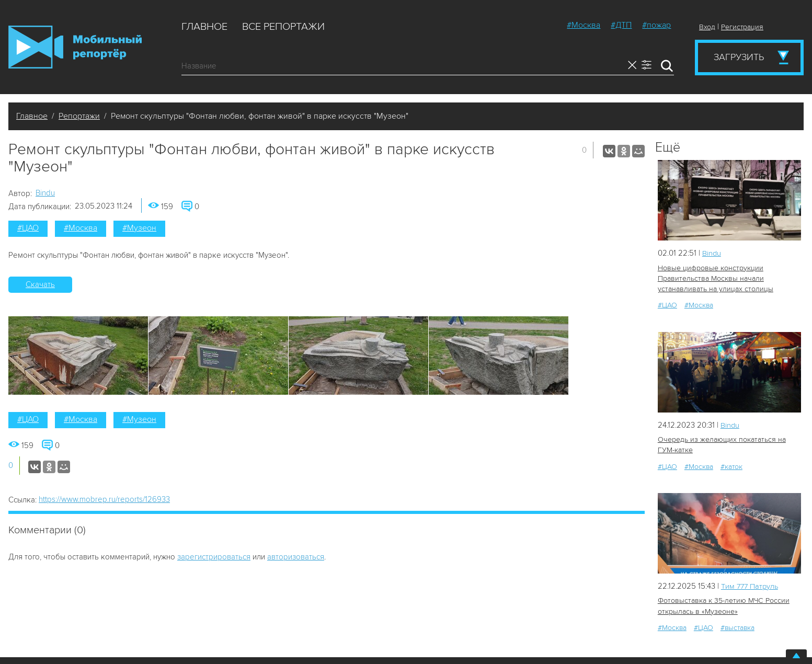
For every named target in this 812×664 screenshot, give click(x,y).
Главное (204, 27)
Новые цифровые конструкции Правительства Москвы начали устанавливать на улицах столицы (714, 278)
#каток (731, 466)
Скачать (40, 284)
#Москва (584, 25)
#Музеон (139, 228)
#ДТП (621, 25)
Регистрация (742, 27)
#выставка (737, 627)
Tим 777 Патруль (751, 586)
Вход (707, 27)
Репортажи (79, 116)
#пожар (656, 25)
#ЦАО (28, 228)
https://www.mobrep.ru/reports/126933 (104, 499)
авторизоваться (296, 557)
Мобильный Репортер (75, 47)
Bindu (45, 193)
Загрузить (739, 57)
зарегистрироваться (214, 557)
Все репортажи (283, 27)
